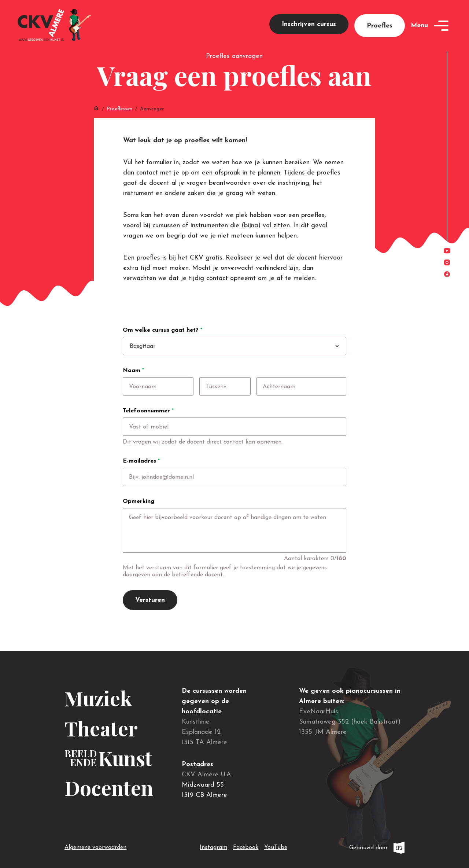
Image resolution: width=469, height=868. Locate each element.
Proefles (380, 26)
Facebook (246, 846)
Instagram (213, 846)
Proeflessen (119, 109)
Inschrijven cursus (309, 24)
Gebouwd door (377, 848)
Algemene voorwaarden (95, 847)
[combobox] (242, 346)
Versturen (150, 600)
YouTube (276, 846)
